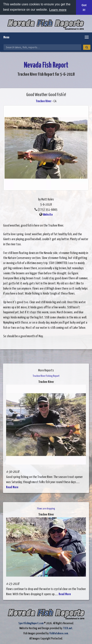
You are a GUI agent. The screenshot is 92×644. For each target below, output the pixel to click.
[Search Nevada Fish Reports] (42, 47)
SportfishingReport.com (31, 623)
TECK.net (68, 628)
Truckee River (44, 101)
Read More (12, 487)
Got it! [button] (84, 8)
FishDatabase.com (59, 633)
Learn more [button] (58, 10)
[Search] (87, 47)
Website (48, 215)
